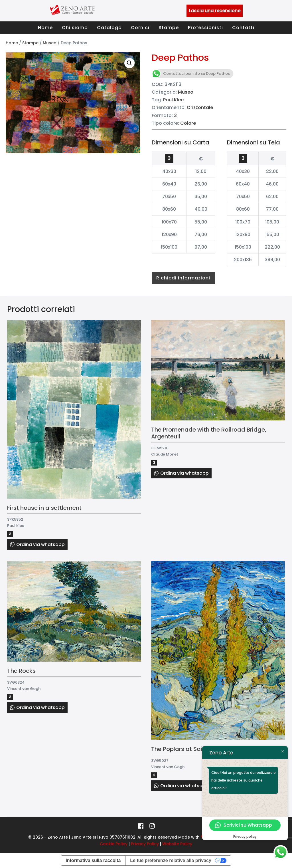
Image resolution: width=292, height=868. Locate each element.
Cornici (140, 28)
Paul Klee (173, 100)
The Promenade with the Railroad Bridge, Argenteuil (209, 433)
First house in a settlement (44, 508)
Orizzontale (200, 107)
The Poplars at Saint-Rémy (189, 749)
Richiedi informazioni (183, 278)
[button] (129, 63)
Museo (50, 43)
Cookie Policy (114, 844)
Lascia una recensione (215, 11)
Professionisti (205, 28)
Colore (188, 123)
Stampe (169, 28)
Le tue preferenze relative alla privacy (171, 860)
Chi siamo (75, 28)
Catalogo (109, 28)
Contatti (243, 28)
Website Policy (177, 844)
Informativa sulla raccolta (93, 860)
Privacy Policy (145, 844)
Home (45, 28)
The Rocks (21, 671)
